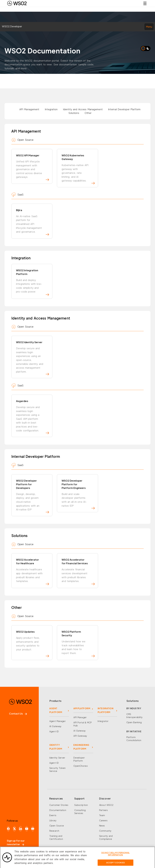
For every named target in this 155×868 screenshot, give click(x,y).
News (102, 826)
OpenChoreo (81, 766)
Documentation (58, 810)
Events (53, 815)
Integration (51, 109)
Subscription (81, 805)
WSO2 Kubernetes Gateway (78, 169)
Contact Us (18, 714)
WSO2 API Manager (33, 167)
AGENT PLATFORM (56, 710)
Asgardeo (33, 417)
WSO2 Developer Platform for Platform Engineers (78, 494)
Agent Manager (58, 721)
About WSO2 (106, 805)
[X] (14, 829)
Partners (103, 810)
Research (54, 831)
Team (102, 815)
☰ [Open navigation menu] (145, 3)
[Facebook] (8, 829)
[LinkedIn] (20, 829)
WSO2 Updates (33, 644)
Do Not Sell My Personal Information (115, 855)
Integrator (103, 721)
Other (88, 113)
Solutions (74, 113)
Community (105, 831)
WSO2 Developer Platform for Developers (33, 496)
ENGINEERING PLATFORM (81, 747)
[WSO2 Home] (17, 3)
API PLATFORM (82, 708)
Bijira (33, 222)
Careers (103, 820)
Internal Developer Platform (124, 109)
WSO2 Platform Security (78, 644)
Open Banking (134, 722)
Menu (149, 27)
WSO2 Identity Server (33, 358)
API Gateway (80, 736)
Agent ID (54, 731)
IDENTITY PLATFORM (56, 747)
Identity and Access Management (83, 109)
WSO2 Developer (12, 26)
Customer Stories (59, 805)
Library (53, 820)
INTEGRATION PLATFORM (106, 710)
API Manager (80, 717)
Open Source (57, 826)
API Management (29, 109)
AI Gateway (55, 726)
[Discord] (33, 829)
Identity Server (57, 758)
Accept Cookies (115, 864)
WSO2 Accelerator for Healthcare (33, 572)
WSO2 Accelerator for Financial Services (78, 572)
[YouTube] (27, 829)
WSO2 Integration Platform (33, 282)
